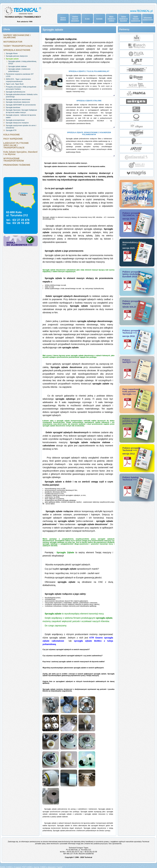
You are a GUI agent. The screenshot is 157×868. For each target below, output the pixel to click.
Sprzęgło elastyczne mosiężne (17, 123)
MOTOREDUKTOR (13, 42)
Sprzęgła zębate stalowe (17, 66)
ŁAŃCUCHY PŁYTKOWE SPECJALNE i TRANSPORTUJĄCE (16, 145)
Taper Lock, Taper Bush (15, 84)
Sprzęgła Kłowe (12, 53)
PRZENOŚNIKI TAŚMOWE (17, 165)
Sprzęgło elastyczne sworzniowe (18, 99)
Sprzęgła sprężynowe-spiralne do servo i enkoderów (21, 127)
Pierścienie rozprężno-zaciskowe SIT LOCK (20, 75)
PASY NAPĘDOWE (13, 139)
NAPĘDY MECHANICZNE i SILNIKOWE (17, 36)
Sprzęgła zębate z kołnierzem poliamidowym (19, 70)
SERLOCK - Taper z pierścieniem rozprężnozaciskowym (18, 80)
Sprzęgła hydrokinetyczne (16, 92)
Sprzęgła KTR (11, 130)
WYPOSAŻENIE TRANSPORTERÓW (14, 160)
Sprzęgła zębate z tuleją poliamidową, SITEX (22, 62)
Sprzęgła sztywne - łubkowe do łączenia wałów (21, 116)
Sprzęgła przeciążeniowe (15, 120)
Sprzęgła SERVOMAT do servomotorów (21, 105)
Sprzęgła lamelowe (13, 107)
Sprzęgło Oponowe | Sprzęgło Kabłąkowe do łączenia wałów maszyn (22, 111)
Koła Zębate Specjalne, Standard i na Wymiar (20, 153)
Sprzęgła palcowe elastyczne (17, 56)
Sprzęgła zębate (12, 59)
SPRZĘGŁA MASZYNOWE (17, 50)
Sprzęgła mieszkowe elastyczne (18, 102)
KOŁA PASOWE (11, 135)
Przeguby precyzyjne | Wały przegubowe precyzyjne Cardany (21, 88)
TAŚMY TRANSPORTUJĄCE (18, 46)
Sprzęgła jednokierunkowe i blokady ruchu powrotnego (22, 96)
